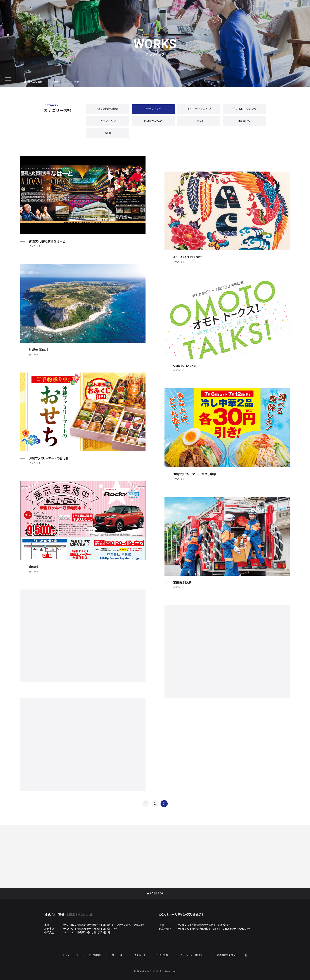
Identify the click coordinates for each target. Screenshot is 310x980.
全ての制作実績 (108, 109)
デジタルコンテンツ (244, 109)
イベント (199, 121)
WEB (108, 133)
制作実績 (95, 955)
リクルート (140, 955)
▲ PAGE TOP (155, 893)
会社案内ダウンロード (232, 955)
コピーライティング (199, 109)
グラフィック (153, 109)
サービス (117, 955)
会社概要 (163, 955)
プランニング (108, 121)
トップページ (70, 955)
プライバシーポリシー (192, 955)
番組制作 (244, 121)
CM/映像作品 (153, 121)
